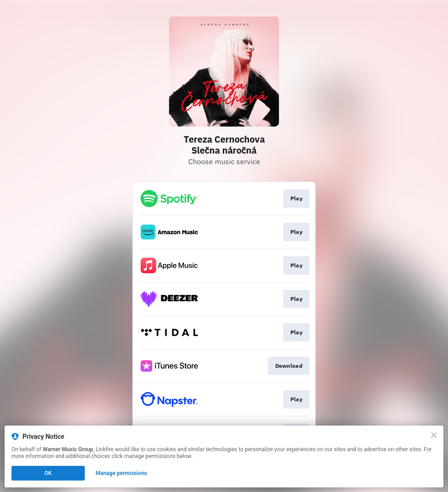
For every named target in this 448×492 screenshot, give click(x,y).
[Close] (434, 435)
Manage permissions (122, 473)
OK (48, 473)
